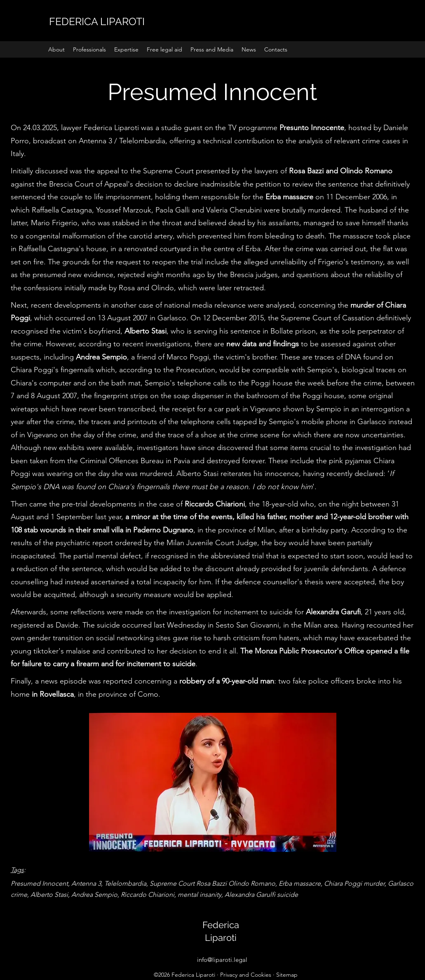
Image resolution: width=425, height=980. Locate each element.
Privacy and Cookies (246, 975)
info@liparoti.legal (222, 960)
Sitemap (287, 975)
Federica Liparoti (193, 975)
